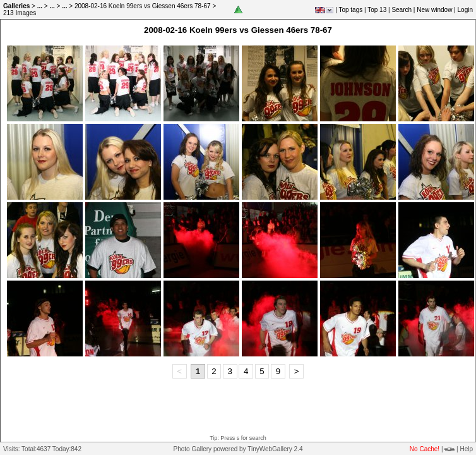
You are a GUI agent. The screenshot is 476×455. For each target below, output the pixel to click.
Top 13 (377, 10)
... (40, 6)
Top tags (350, 10)
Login (465, 10)
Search (402, 10)
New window (434, 10)
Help (466, 449)
